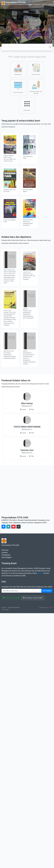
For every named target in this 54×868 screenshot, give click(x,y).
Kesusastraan (18, 70)
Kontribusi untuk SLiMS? (33, 598)
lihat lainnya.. (27, 105)
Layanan (5, 552)
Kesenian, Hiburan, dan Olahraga (36, 87)
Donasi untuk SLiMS (11, 598)
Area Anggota (6, 557)
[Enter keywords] (21, 591)
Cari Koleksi (47, 591)
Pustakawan (6, 555)
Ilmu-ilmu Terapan (18, 87)
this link (40, 573)
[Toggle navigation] (4, 8)
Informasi (5, 550)
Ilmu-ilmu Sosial (36, 70)
